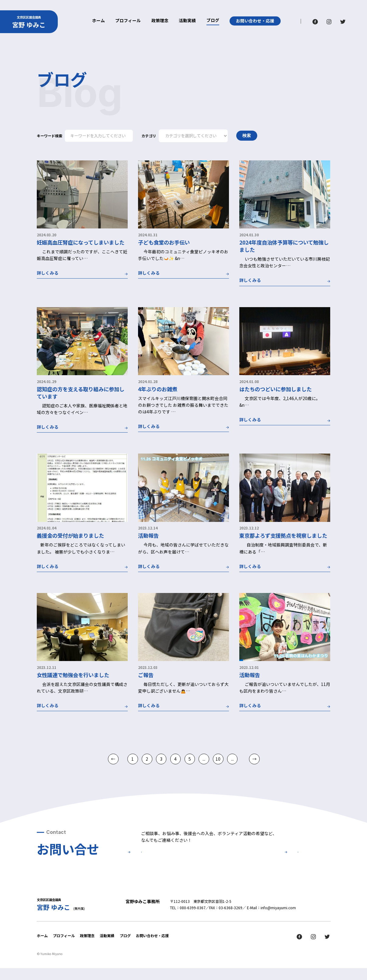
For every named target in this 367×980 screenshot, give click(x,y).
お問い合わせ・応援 (255, 21)
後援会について (261, 859)
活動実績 (187, 21)
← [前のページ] (113, 759)
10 (218, 759)
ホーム (99, 21)
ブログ (213, 21)
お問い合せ (178, 859)
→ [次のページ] (254, 759)
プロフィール (128, 21)
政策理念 (160, 21)
